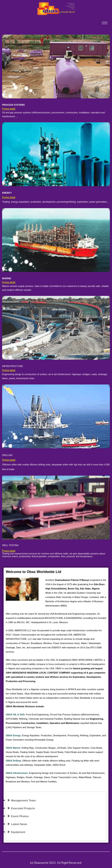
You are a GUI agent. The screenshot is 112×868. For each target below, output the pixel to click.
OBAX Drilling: (14, 761)
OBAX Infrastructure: (17, 773)
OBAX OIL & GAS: (16, 715)
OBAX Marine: (13, 748)
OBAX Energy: (14, 735)
